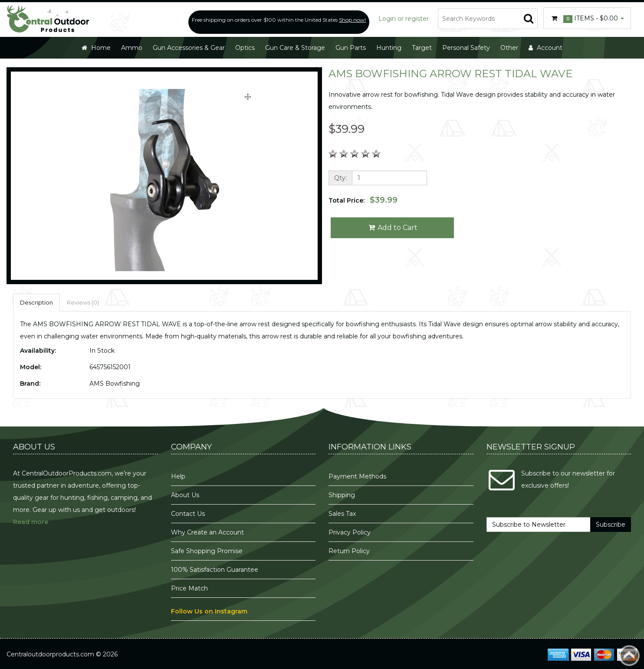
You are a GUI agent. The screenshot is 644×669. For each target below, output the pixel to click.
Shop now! (352, 20)
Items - (587, 19)
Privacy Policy (350, 532)
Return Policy (349, 551)
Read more (31, 522)
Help (178, 476)
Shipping (342, 495)
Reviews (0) (83, 302)
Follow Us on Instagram (209, 611)
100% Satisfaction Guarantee (215, 570)
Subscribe (611, 525)
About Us (185, 495)
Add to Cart (393, 228)
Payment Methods (357, 476)
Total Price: (363, 200)
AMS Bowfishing (115, 384)
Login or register (404, 19)
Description (36, 302)
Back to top (629, 656)
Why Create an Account (207, 532)
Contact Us (188, 514)
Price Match (189, 588)
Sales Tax (342, 514)
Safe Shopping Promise (207, 551)
